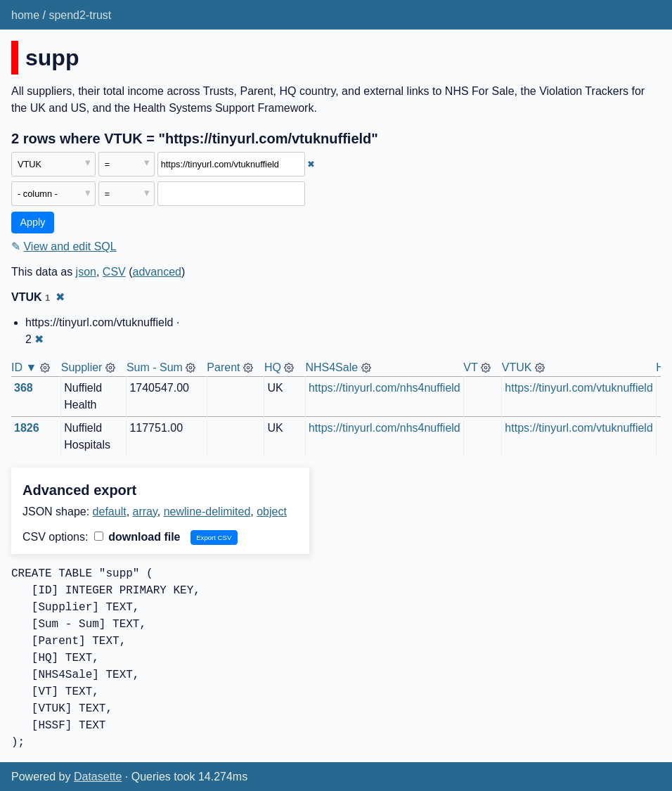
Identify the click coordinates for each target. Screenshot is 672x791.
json (86, 272)
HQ (273, 367)
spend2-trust (80, 15)
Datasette (98, 777)
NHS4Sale (331, 367)
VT (470, 367)
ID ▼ (24, 367)
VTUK (517, 367)
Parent (223, 367)
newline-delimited (207, 512)
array (145, 512)
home (25, 15)
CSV (114, 272)
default (110, 512)
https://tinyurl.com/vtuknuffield (579, 388)
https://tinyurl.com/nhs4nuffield (385, 388)
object (272, 512)
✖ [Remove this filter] (311, 164)
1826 (27, 428)
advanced (157, 272)
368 (24, 388)
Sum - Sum (155, 367)
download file (137, 537)
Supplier (82, 367)
